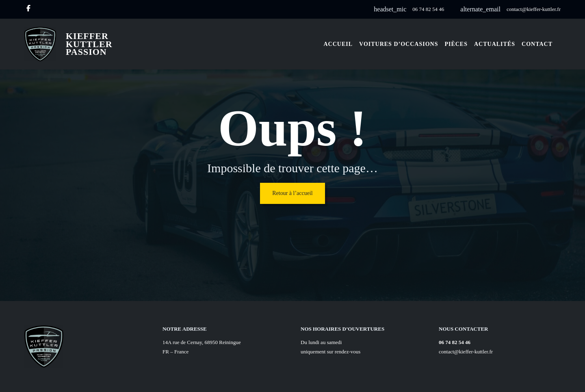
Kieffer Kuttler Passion (89, 44)
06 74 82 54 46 (428, 9)
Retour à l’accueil (292, 193)
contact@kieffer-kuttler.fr (534, 9)
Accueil (338, 44)
